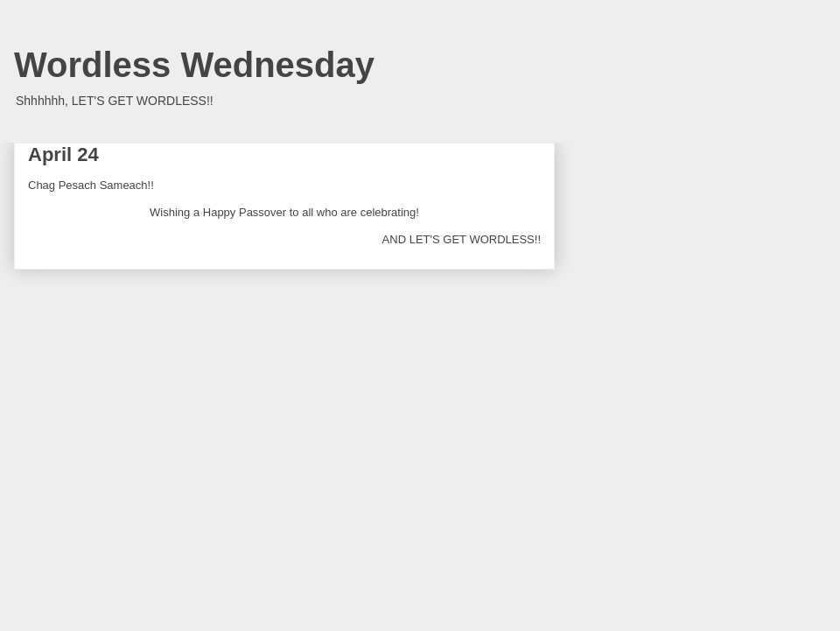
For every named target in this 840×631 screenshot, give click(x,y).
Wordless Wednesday (194, 65)
